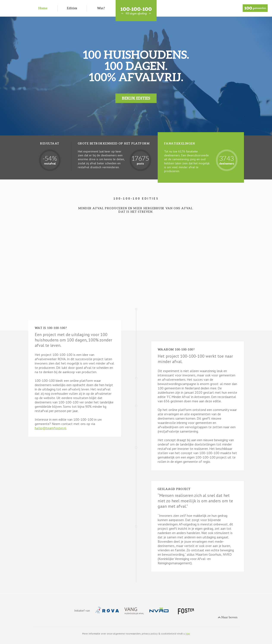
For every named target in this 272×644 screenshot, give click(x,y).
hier (188, 634)
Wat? (101, 8)
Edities (72, 8)
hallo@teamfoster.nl (50, 428)
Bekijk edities (136, 98)
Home (43, 8)
